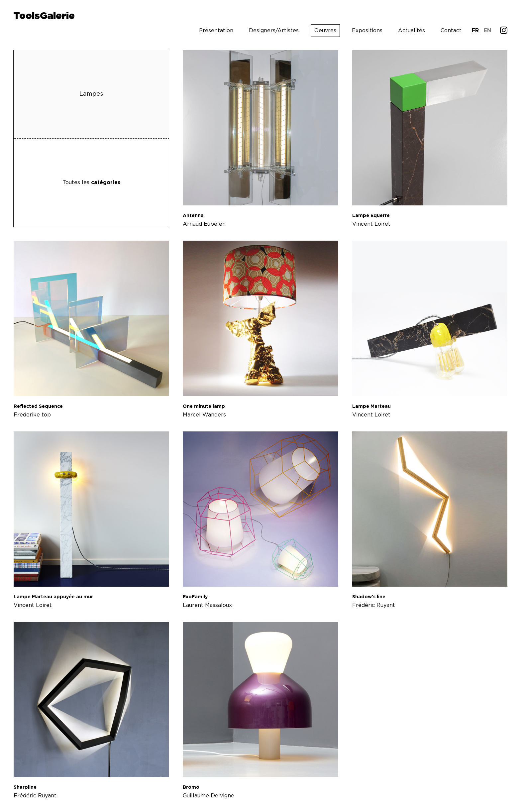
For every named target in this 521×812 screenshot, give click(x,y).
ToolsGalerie (44, 16)
